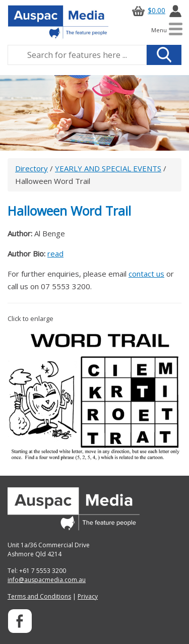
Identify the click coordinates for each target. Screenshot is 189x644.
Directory (31, 168)
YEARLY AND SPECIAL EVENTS (108, 168)
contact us (146, 274)
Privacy (88, 596)
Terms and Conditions (39, 596)
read (55, 253)
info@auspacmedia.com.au (47, 580)
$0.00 (147, 10)
